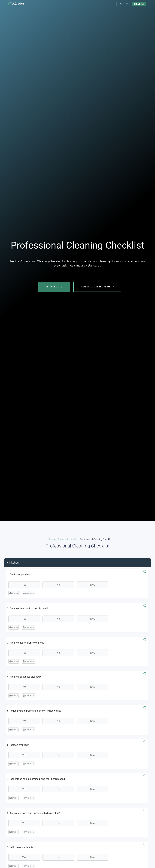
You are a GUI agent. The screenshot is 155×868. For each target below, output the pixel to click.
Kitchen (14, 563)
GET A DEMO (139, 4)
